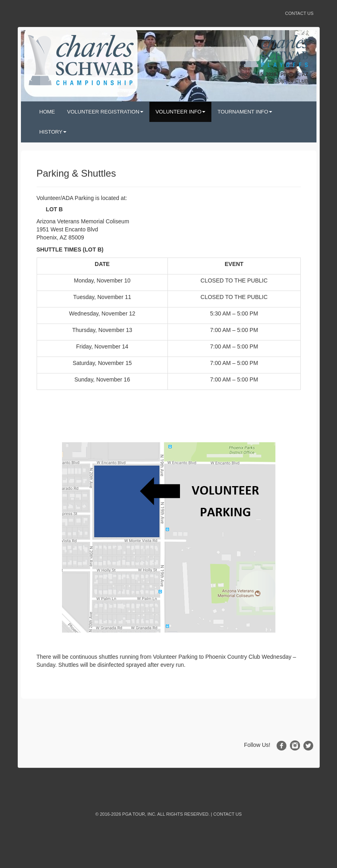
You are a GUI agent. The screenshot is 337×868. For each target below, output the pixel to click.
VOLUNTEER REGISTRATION (105, 112)
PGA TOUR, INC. (140, 814)
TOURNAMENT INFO (245, 112)
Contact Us (299, 13)
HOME (47, 112)
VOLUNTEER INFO (180, 112)
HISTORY (53, 132)
